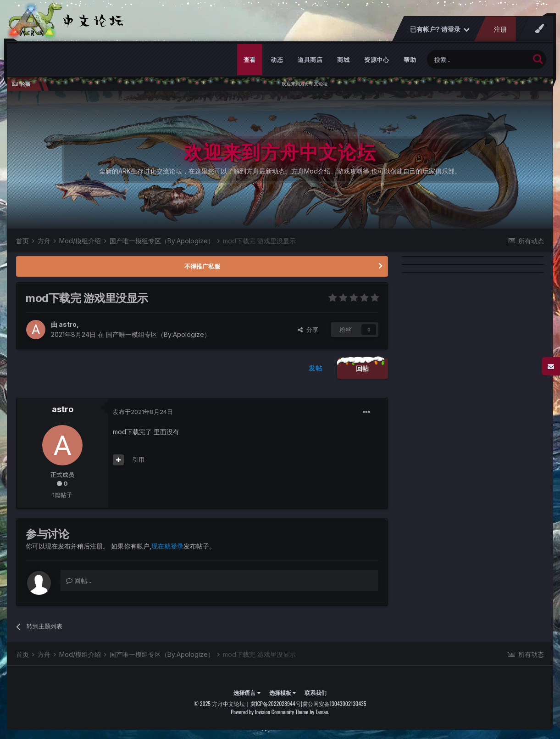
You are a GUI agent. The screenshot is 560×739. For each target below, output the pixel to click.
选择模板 (283, 692)
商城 (343, 60)
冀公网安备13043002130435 (334, 703)
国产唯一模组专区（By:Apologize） (158, 334)
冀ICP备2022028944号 (276, 703)
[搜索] (478, 59)
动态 (277, 60)
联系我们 (316, 692)
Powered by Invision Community (262, 712)
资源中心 (377, 60)
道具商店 (310, 60)
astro (68, 324)
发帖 (315, 368)
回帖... (79, 580)
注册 (500, 29)
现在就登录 (167, 546)
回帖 (363, 368)
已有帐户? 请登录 (440, 29)
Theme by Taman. (312, 712)
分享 (308, 330)
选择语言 (247, 692)
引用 (139, 459)
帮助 (410, 60)
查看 (250, 60)
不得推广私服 (202, 266)
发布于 (143, 412)
